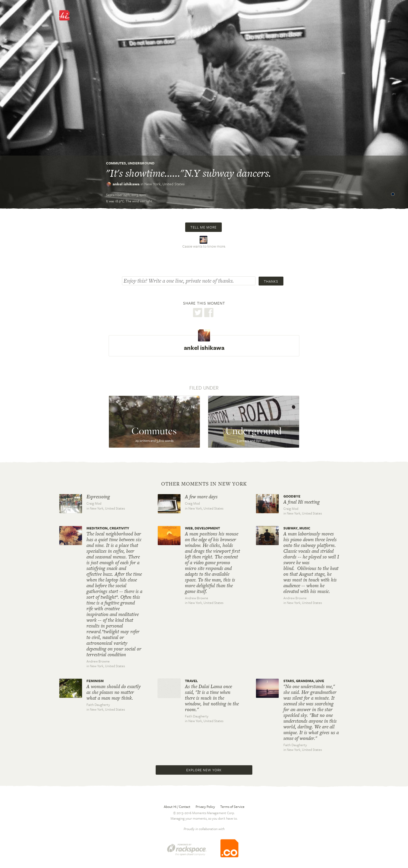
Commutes (116, 163)
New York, (165, 184)
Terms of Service (232, 807)
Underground (141, 163)
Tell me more (203, 227)
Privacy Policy (205, 807)
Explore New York (204, 770)
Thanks (271, 281)
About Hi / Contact (177, 807)
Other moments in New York (204, 484)
